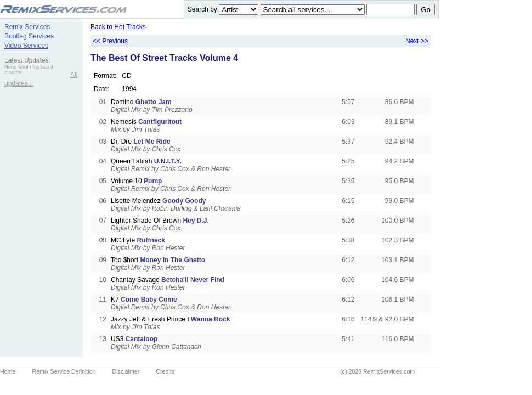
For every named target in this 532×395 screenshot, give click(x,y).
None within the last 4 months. (29, 70)
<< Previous (110, 41)
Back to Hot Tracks (118, 27)
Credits (165, 371)
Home (8, 371)
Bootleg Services (29, 36)
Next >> (417, 41)
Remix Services (27, 27)
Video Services (26, 46)
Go (426, 10)
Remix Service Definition (64, 371)
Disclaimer (126, 371)
